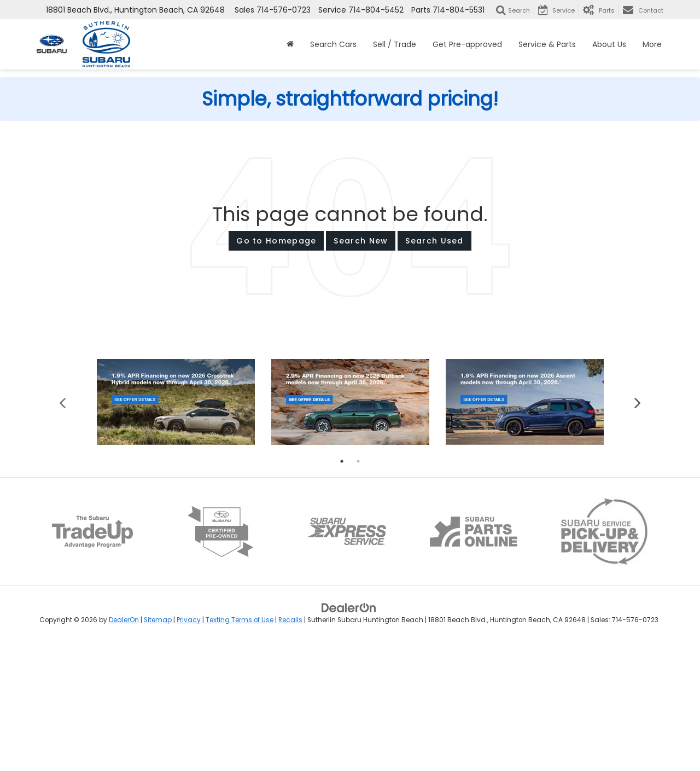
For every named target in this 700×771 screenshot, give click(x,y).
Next (637, 527)
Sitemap (158, 745)
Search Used (434, 241)
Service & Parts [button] (547, 44)
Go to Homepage (276, 241)
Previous (63, 527)
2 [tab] (358, 586)
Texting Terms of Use (240, 745)
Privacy (189, 745)
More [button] (652, 44)
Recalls (290, 745)
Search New (361, 241)
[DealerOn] (349, 732)
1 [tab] (342, 586)
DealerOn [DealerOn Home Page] (124, 745)
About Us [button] (609, 44)
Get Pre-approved (467, 44)
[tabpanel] (176, 527)
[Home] (290, 44)
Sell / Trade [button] (395, 44)
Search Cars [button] (333, 44)
